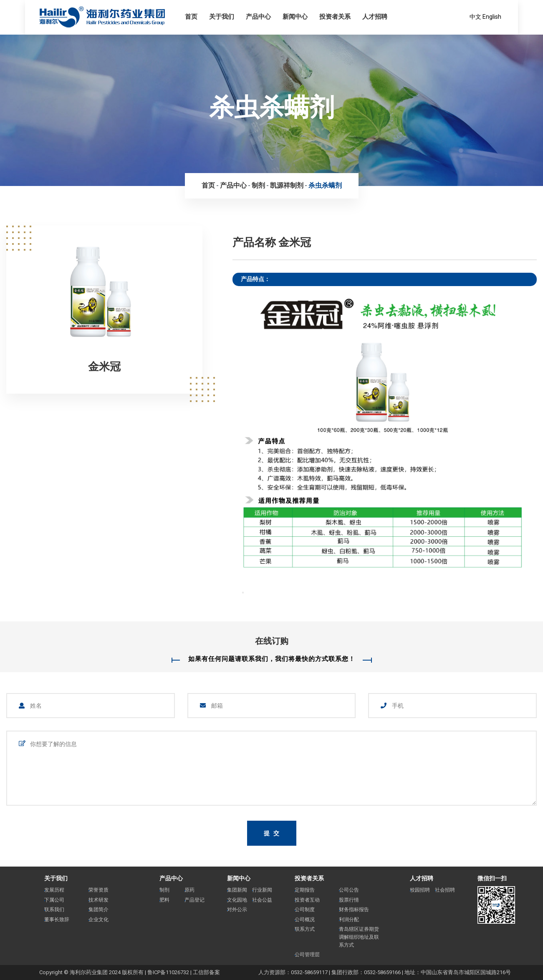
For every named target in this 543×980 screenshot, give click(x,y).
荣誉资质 (98, 890)
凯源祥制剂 (287, 185)
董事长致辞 (57, 920)
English (492, 17)
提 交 (272, 833)
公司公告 (349, 890)
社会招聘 (445, 890)
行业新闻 (262, 890)
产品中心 (233, 185)
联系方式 (305, 929)
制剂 (258, 185)
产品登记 (194, 900)
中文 (475, 17)
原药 (189, 890)
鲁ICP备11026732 (168, 972)
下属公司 (54, 900)
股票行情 (349, 900)
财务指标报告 (354, 910)
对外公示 (237, 910)
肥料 (164, 900)
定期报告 (305, 890)
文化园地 (237, 900)
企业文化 (98, 920)
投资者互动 (307, 900)
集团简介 (98, 910)
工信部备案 (206, 972)
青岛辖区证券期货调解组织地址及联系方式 (359, 937)
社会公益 (262, 900)
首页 (208, 185)
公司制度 (305, 910)
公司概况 (305, 920)
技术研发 (98, 900)
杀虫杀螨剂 (325, 185)
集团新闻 (237, 890)
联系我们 (54, 910)
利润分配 (349, 920)
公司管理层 (307, 955)
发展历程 (54, 890)
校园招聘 (420, 890)
